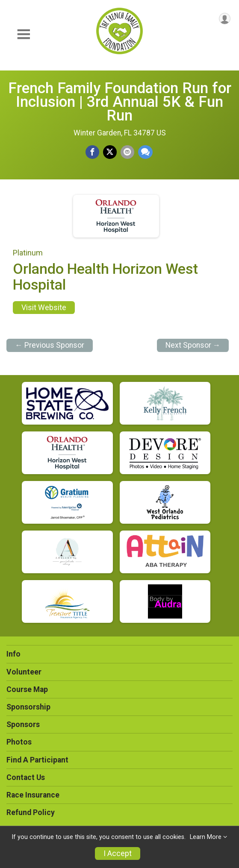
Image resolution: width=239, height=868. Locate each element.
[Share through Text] (145, 152)
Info (13, 654)
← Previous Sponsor (50, 345)
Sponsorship (28, 707)
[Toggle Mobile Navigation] (24, 34)
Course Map (27, 689)
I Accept (118, 853)
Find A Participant (37, 760)
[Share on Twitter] (110, 152)
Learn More (206, 837)
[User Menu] (225, 19)
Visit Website (44, 308)
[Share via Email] (127, 152)
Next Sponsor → (193, 345)
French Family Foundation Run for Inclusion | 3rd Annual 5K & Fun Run (120, 102)
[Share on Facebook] (92, 152)
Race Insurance (33, 795)
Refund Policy (31, 812)
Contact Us (26, 777)
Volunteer (24, 672)
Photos (19, 742)
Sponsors (23, 724)
